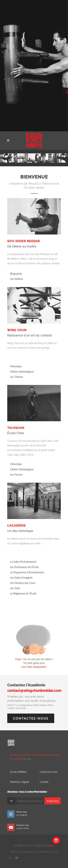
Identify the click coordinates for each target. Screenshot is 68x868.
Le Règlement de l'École (23, 593)
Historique (16, 366)
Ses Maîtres (17, 279)
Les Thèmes (17, 377)
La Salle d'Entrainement (23, 562)
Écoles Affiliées (18, 772)
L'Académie (17, 526)
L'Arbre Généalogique (22, 372)
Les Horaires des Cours (23, 583)
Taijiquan (16, 428)
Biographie (16, 274)
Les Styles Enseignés (21, 578)
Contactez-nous (31, 718)
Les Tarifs (15, 588)
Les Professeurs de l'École (24, 567)
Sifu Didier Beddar (24, 241)
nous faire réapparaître (34, 667)
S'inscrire (53, 801)
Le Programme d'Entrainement (27, 572)
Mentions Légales (20, 782)
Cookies (44, 782)
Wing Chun (17, 330)
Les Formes (16, 475)
